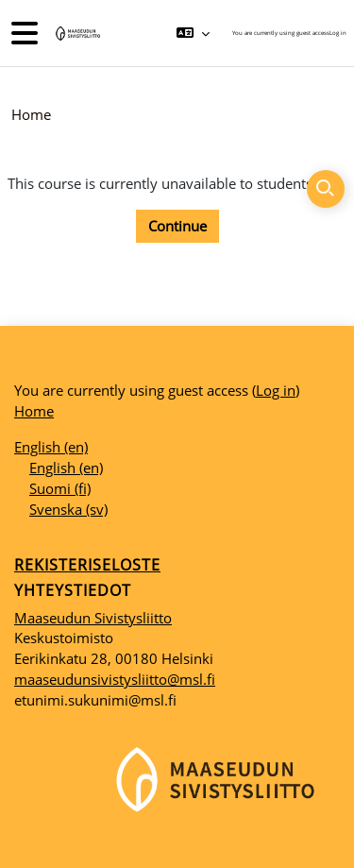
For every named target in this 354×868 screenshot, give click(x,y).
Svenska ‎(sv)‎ (68, 509)
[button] (193, 33)
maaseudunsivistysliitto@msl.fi (115, 679)
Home (31, 114)
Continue (177, 226)
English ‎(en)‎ (51, 447)
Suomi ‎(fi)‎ (60, 488)
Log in (338, 33)
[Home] (76, 34)
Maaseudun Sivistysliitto (93, 618)
